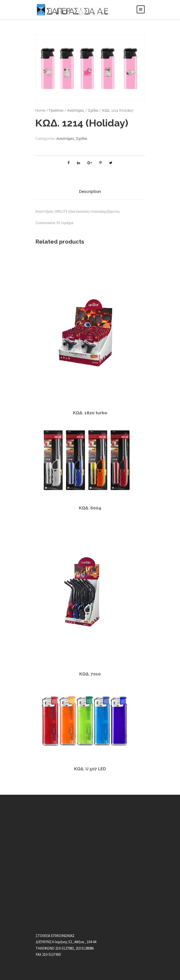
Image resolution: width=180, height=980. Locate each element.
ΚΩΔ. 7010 (90, 674)
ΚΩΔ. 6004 (90, 508)
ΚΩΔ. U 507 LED (90, 769)
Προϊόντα (55, 110)
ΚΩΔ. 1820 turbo (90, 413)
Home (40, 110)
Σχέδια (89, 110)
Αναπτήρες (73, 110)
